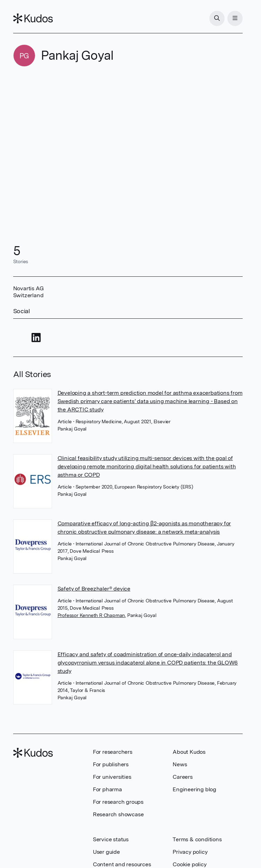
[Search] (217, 18)
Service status (111, 839)
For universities (112, 777)
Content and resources (122, 864)
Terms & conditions (197, 839)
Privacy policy (190, 852)
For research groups (118, 802)
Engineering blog (194, 789)
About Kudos (189, 752)
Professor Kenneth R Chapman (91, 615)
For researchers (113, 752)
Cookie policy (189, 864)
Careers (183, 777)
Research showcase (118, 814)
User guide (106, 852)
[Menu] (235, 18)
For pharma (107, 789)
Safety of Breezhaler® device (94, 589)
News (180, 764)
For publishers (111, 764)
